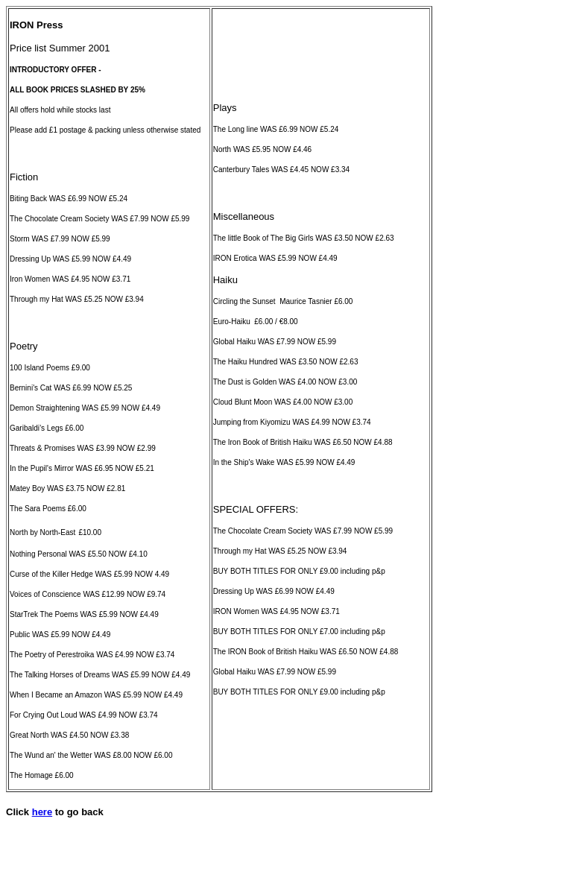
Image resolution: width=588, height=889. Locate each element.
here (42, 812)
